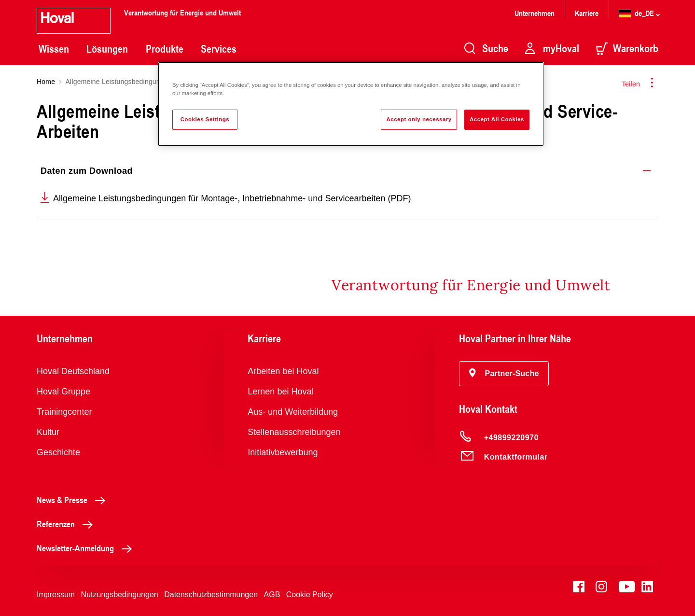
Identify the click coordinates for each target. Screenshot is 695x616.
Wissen (54, 49)
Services (219, 49)
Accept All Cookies (497, 119)
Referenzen (67, 524)
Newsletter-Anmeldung (87, 548)
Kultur (48, 432)
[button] (504, 374)
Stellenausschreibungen (294, 432)
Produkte (165, 49)
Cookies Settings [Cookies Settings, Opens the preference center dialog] (205, 119)
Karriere (587, 13)
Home (46, 82)
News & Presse (74, 500)
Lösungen (107, 49)
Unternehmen (535, 13)
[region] (351, 104)
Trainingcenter (64, 412)
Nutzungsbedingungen (120, 595)
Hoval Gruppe (63, 392)
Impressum (56, 595)
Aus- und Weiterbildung (293, 412)
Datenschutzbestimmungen (211, 595)
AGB (272, 595)
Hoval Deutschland (73, 371)
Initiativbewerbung (283, 452)
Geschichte (58, 452)
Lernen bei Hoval (280, 392)
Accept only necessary (419, 119)
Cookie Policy (310, 595)
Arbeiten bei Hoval (283, 371)
